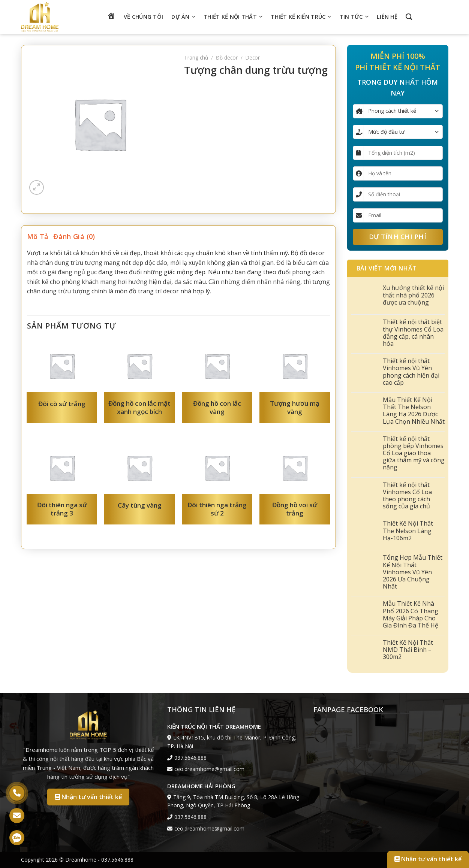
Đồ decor (227, 58)
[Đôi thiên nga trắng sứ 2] (217, 468)
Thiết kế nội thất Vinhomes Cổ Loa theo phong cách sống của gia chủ (407, 496)
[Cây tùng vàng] (139, 468)
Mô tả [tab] (38, 236)
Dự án (183, 17)
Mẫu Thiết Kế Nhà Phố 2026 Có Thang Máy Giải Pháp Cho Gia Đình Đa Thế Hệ (411, 615)
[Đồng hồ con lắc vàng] (217, 366)
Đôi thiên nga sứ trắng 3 (62, 509)
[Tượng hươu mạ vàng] (294, 366)
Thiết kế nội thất (233, 17)
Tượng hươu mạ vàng (295, 408)
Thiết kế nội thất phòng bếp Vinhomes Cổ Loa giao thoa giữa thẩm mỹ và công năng (414, 453)
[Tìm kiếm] (409, 17)
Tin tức (354, 17)
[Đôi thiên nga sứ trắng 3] (62, 468)
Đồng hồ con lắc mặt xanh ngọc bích (139, 408)
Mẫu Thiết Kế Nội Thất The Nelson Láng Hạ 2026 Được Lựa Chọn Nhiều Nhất (414, 411)
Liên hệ (387, 17)
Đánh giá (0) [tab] (74, 236)
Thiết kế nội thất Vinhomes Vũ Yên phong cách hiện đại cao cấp (411, 372)
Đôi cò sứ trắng (62, 404)
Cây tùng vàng (140, 505)
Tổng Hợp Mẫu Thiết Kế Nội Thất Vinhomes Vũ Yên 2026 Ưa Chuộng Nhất (413, 572)
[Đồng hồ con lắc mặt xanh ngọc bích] (139, 366)
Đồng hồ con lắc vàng (217, 408)
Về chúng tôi (143, 17)
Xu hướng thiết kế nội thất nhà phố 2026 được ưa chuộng (413, 295)
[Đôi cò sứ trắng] (62, 366)
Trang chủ (196, 58)
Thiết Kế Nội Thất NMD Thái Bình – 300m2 (408, 650)
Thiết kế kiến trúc (301, 17)
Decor (253, 58)
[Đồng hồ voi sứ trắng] (294, 468)
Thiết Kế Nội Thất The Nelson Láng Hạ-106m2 (408, 531)
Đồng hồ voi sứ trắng (295, 509)
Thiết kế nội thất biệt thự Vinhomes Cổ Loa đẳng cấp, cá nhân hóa (413, 333)
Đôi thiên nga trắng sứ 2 (217, 509)
